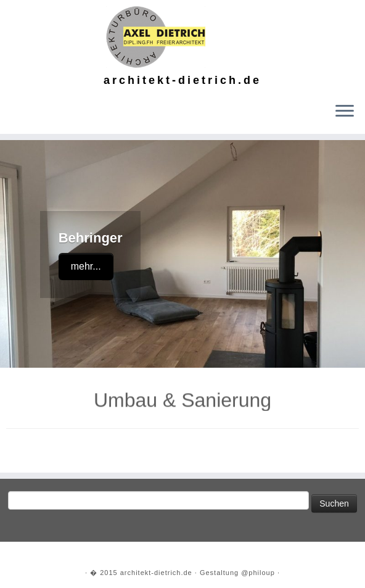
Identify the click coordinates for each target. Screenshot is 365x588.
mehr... (86, 266)
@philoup (258, 573)
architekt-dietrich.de (156, 573)
